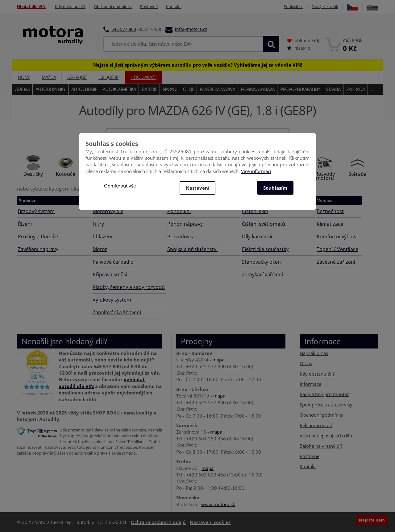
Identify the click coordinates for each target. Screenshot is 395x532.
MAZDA (49, 77)
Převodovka (181, 237)
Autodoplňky (50, 89)
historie (299, 48)
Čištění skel (255, 211)
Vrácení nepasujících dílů (326, 435)
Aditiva (22, 89)
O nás (306, 363)
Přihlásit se (293, 7)
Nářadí (170, 89)
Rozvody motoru (325, 176)
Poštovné (149, 7)
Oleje (188, 89)
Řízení (25, 224)
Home (24, 77)
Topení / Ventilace (337, 249)
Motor (100, 249)
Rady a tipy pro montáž (324, 394)
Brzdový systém (36, 211)
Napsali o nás (314, 353)
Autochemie (84, 89)
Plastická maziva (217, 89)
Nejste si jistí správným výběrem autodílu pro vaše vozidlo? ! (198, 65)
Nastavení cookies (210, 522)
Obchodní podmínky (113, 7)
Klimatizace (330, 224)
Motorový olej (109, 211)
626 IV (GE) (77, 77)
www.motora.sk (218, 504)
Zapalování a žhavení (117, 312)
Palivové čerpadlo (113, 262)
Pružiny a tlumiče (38, 237)
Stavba (333, 89)
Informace (310, 384)
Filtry (98, 224)
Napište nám (372, 520)
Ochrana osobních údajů (158, 522)
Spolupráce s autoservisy (326, 405)
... (372, 89)
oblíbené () (303, 41)
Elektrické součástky (265, 249)
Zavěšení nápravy (38, 249)
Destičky (33, 174)
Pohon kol (179, 211)
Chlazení (102, 237)
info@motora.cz (191, 29)
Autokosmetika (119, 89)
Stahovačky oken (261, 262)
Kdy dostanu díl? (70, 7)
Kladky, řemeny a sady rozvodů (129, 287)
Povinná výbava (258, 89)
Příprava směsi (110, 274)
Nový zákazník (325, 7)
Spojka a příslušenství (192, 249)
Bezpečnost (330, 211)
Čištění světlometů (264, 224)
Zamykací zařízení (262, 274)
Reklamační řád (316, 425)
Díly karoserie (258, 237)
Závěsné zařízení (336, 262)
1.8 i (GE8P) (109, 77)
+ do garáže (143, 77)
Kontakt (173, 7)
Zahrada (355, 89)
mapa (218, 360)
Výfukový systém (112, 300)
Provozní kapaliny (300, 89)
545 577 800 (124, 29)
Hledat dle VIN (31, 7)
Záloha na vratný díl (321, 446)
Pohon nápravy (185, 224)
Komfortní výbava (337, 237)
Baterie (149, 89)
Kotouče (66, 174)
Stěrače (357, 174)
